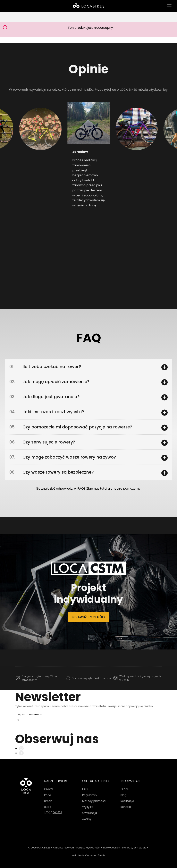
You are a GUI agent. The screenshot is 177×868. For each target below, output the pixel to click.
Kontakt (126, 804)
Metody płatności (94, 798)
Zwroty (87, 816)
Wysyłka (88, 804)
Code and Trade (95, 853)
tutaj (104, 495)
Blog (123, 792)
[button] (30, 146)
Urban (48, 798)
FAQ (85, 786)
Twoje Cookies (111, 845)
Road (48, 792)
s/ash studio (139, 845)
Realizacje (127, 798)
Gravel (49, 786)
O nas (125, 786)
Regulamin (89, 792)
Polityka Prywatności (88, 845)
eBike (48, 804)
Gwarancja (90, 810)
